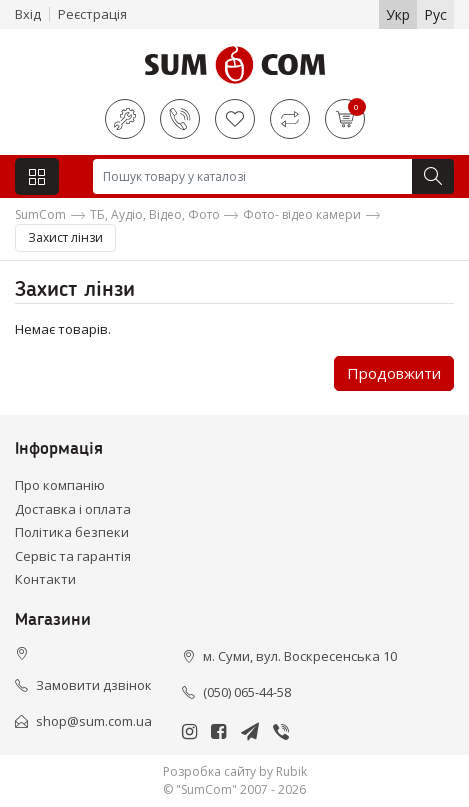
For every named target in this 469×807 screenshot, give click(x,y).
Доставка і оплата (73, 509)
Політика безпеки (72, 532)
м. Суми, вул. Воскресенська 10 (300, 656)
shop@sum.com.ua (94, 721)
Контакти (45, 579)
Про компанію (60, 485)
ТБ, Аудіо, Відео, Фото (155, 214)
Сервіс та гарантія (73, 556)
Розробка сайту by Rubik (235, 771)
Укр (398, 14)
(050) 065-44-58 (247, 692)
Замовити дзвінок (94, 685)
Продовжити (394, 373)
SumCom (40, 214)
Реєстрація (92, 14)
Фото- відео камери (302, 214)
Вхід (28, 14)
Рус (435, 14)
